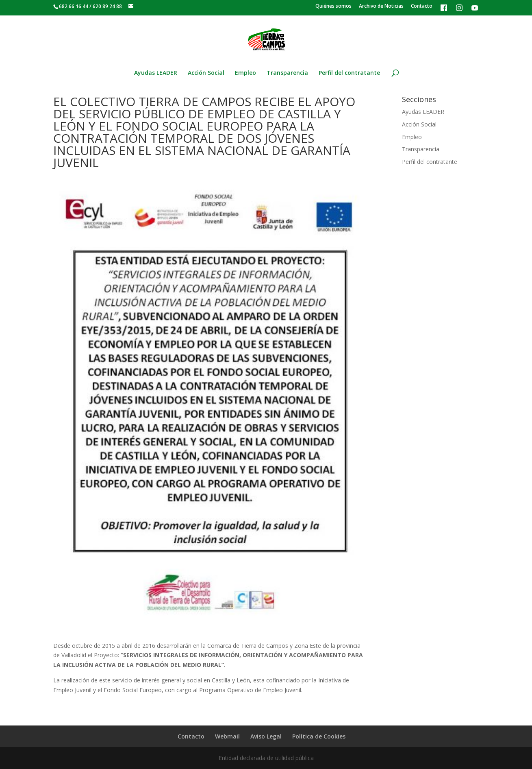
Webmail (227, 736)
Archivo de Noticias (381, 7)
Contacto (422, 7)
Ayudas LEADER (156, 73)
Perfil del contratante (349, 73)
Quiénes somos (333, 7)
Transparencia (287, 73)
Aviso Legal (266, 736)
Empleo (245, 73)
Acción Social (206, 73)
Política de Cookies (319, 736)
